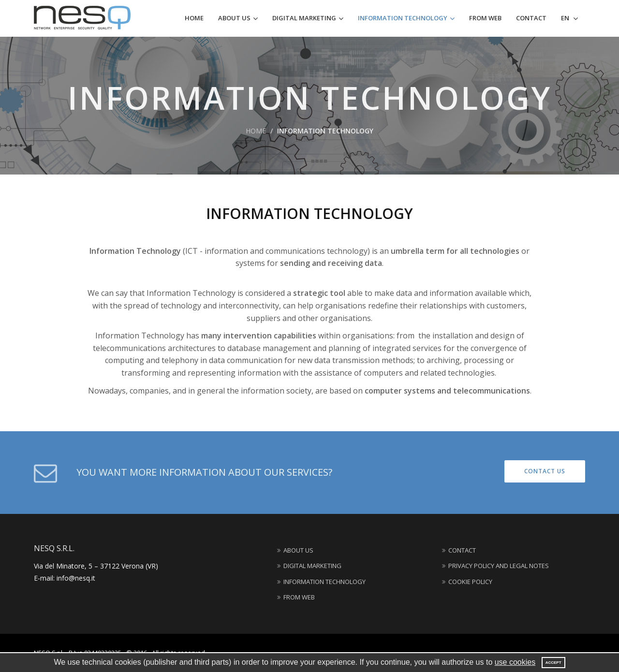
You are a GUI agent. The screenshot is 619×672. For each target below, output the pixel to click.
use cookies (515, 662)
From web (485, 18)
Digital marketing (304, 18)
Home (194, 18)
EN (566, 18)
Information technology (403, 18)
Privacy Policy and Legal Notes (495, 566)
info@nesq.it (76, 578)
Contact (531, 18)
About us (234, 18)
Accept (553, 663)
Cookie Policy (467, 582)
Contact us (545, 471)
